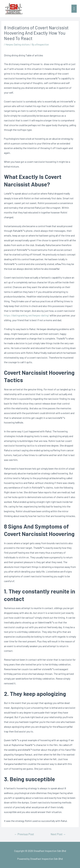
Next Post (58, 834)
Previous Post (24, 834)
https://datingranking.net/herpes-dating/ (27, 315)
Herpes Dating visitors (18, 44)
